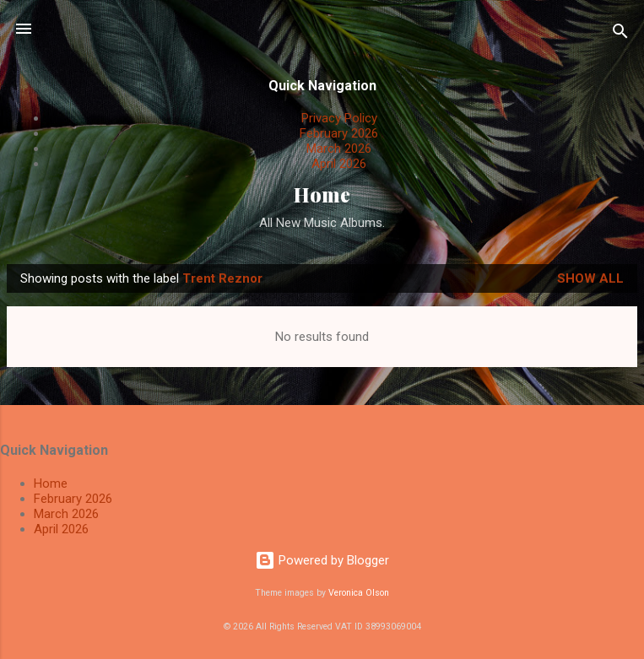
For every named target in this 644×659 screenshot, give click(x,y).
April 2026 (339, 164)
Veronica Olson (359, 593)
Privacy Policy (339, 118)
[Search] (620, 34)
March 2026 (339, 149)
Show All (590, 278)
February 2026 (339, 133)
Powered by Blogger (322, 560)
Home (322, 194)
